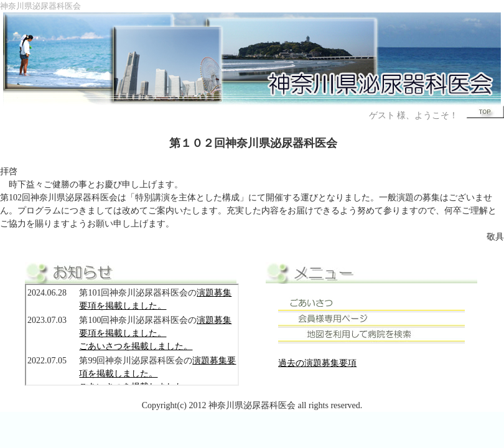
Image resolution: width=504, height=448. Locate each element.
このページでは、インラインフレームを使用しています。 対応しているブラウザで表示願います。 (132, 335)
